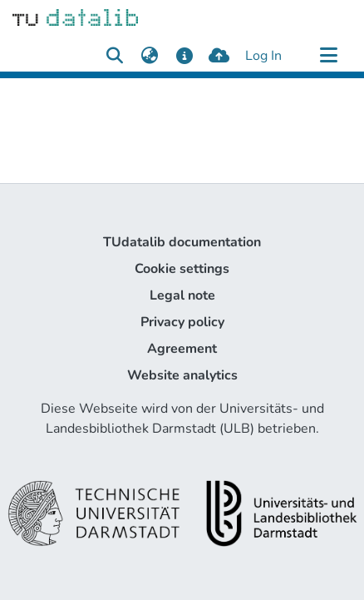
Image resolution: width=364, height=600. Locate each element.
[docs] (184, 56)
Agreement (182, 349)
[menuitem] (149, 56)
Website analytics (182, 375)
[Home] (75, 17)
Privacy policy (182, 322)
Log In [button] (264, 56)
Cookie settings (182, 269)
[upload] (219, 56)
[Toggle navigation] (328, 56)
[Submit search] (114, 56)
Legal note (182, 295)
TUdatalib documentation (182, 242)
